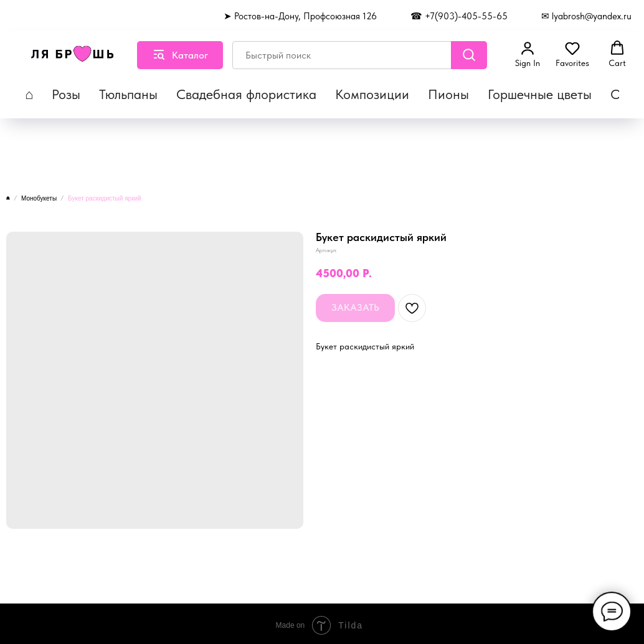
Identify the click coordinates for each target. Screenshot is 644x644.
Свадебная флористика (246, 94)
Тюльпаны (128, 94)
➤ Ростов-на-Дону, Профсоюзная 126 (300, 16)
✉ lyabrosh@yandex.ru (586, 16)
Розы (66, 94)
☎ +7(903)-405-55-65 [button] (459, 16)
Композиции (372, 94)
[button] (528, 54)
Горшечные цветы (540, 94)
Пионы (448, 94)
